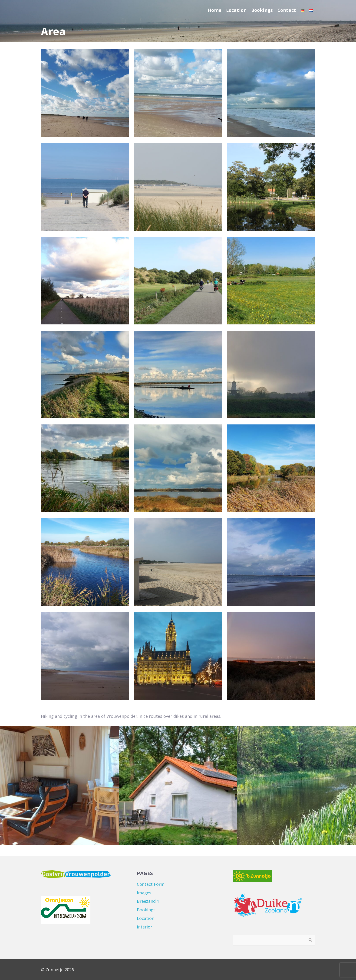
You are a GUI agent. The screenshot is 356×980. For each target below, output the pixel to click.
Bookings (146, 910)
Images (144, 893)
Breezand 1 (148, 901)
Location (146, 918)
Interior (145, 927)
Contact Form (151, 884)
